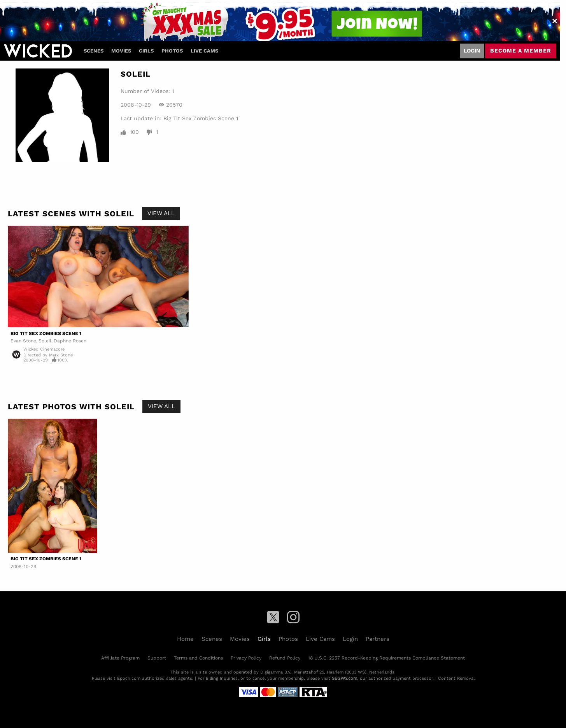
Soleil (45, 341)
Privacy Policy (246, 658)
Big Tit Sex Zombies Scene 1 (201, 118)
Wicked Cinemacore (44, 349)
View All (161, 213)
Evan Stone (23, 341)
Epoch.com (129, 678)
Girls (146, 51)
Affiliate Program (120, 658)
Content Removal (456, 678)
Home (185, 639)
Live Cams (204, 51)
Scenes (94, 51)
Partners (378, 639)
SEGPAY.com (344, 678)
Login (472, 51)
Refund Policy (285, 658)
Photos (172, 51)
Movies (121, 51)
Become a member (521, 51)
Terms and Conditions (198, 658)
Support (157, 658)
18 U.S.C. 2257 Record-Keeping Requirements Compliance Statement (386, 658)
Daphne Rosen (70, 341)
